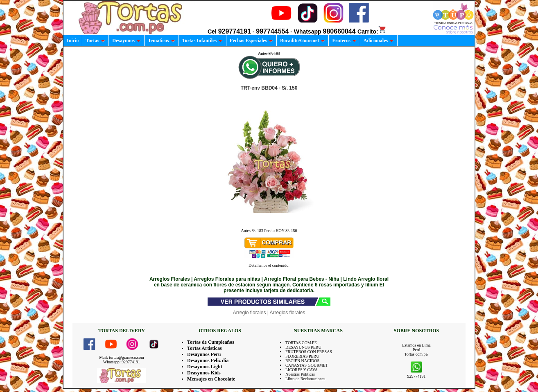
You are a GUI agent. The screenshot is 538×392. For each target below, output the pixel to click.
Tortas (95, 41)
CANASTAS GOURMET (307, 365)
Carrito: (372, 32)
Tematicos (162, 41)
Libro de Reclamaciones (305, 379)
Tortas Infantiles (203, 41)
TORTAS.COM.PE (301, 343)
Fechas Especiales (251, 41)
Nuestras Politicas (300, 374)
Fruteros (344, 41)
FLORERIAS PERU (302, 356)
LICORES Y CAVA (302, 370)
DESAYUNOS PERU (303, 347)
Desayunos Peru (204, 354)
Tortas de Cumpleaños (211, 342)
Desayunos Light (205, 367)
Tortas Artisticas (205, 348)
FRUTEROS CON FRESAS (309, 352)
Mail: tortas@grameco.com (122, 357)
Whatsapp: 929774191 (122, 362)
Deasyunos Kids (204, 373)
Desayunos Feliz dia (208, 360)
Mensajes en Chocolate (211, 379)
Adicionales (379, 41)
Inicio (73, 41)
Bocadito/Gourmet (303, 41)
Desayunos (127, 41)
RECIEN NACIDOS (302, 361)
